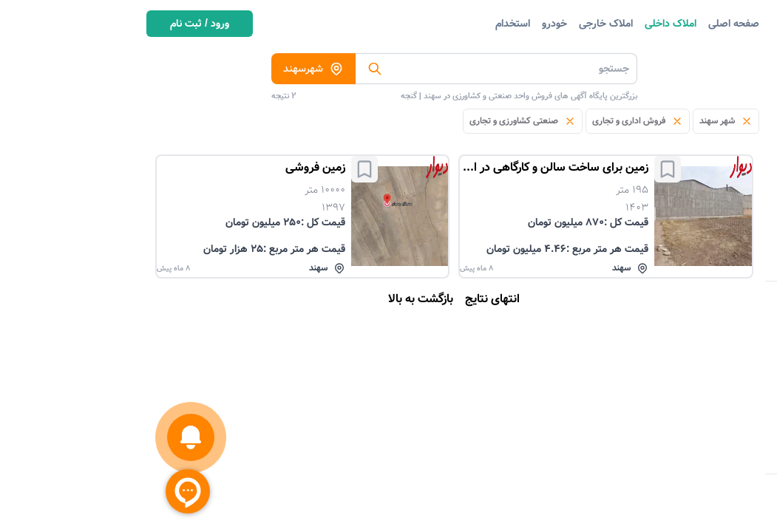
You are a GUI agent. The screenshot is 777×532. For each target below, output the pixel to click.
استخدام (369, 24)
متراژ (723, 434)
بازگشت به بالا (277, 299)
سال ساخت (708, 460)
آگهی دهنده (707, 381)
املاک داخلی (527, 24)
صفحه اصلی (590, 24)
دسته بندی (728, 64)
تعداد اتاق (712, 354)
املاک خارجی (462, 24)
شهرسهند (170, 69)
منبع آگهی (711, 327)
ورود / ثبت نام (56, 24)
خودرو (411, 24)
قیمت (721, 407)
